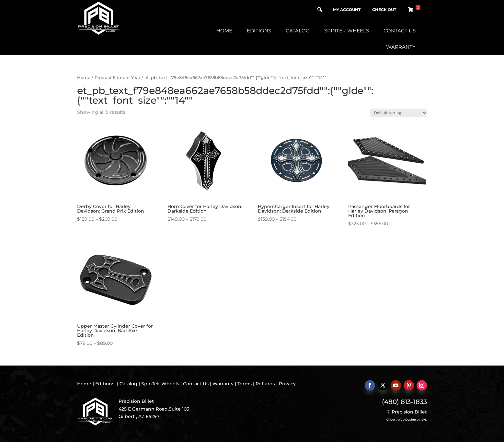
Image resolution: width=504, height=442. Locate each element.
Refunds (265, 384)
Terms (245, 384)
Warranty (401, 47)
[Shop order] (399, 113)
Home (224, 31)
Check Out (384, 10)
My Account (347, 10)
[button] (320, 9)
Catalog (298, 31)
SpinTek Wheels (347, 31)
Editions (259, 31)
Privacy (287, 384)
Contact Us (400, 31)
